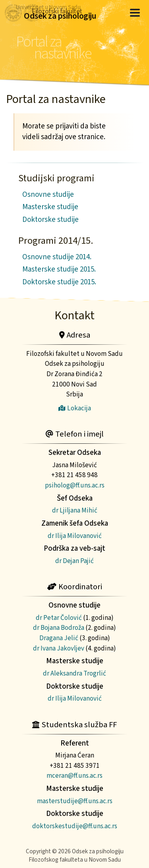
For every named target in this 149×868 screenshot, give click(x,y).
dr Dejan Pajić (74, 561)
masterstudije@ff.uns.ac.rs (75, 801)
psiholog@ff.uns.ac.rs (75, 485)
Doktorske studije (50, 220)
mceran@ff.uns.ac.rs (74, 776)
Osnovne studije (48, 195)
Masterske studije (50, 207)
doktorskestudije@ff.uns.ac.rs (75, 826)
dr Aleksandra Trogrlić (74, 673)
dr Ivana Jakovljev (59, 648)
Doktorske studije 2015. (59, 282)
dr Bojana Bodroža (59, 628)
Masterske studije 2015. (59, 269)
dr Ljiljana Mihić (75, 510)
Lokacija (75, 408)
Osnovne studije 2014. (57, 257)
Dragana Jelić (59, 638)
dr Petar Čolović (59, 618)
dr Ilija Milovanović (75, 536)
